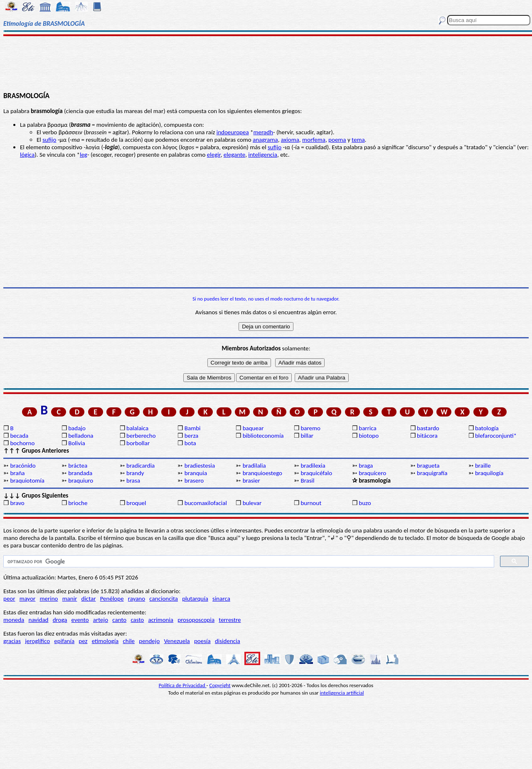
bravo (17, 503)
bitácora (427, 436)
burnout (311, 503)
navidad (39, 620)
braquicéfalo (316, 473)
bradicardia (140, 466)
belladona (81, 436)
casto (137, 620)
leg (84, 155)
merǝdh (263, 132)
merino (49, 599)
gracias (12, 641)
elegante (234, 155)
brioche (78, 503)
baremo (310, 428)
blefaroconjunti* (496, 436)
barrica (367, 428)
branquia (196, 473)
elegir (214, 155)
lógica (27, 155)
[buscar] (248, 562)
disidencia (228, 641)
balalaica (137, 428)
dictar (89, 599)
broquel (136, 503)
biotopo (369, 436)
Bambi (193, 428)
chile (129, 641)
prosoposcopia (196, 620)
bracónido (23, 466)
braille (483, 466)
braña (17, 473)
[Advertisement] (266, 63)
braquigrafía (432, 473)
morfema (314, 140)
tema (358, 140)
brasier (251, 481)
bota (190, 443)
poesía (202, 641)
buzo (365, 503)
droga (60, 620)
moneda (14, 620)
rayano (137, 599)
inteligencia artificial (342, 693)
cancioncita (164, 599)
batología (487, 428)
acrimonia (161, 620)
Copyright (220, 685)
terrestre (230, 620)
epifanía (64, 641)
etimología (105, 641)
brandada (80, 473)
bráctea (78, 466)
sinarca (221, 599)
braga (366, 466)
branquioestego (262, 473)
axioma (290, 140)
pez (83, 641)
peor (9, 599)
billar (307, 436)
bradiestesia (200, 466)
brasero (194, 481)
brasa (133, 481)
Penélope (112, 599)
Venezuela (177, 641)
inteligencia (263, 155)
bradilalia (254, 466)
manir (70, 599)
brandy (135, 473)
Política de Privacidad (183, 685)
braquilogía (489, 473)
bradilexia (313, 466)
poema (337, 140)
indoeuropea (233, 132)
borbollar (138, 443)
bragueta (428, 466)
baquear (253, 428)
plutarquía (195, 599)
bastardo (428, 428)
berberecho (141, 436)
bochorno (22, 443)
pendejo (149, 641)
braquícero (372, 473)
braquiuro (81, 481)
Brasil (307, 481)
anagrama (265, 140)
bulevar (252, 503)
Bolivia (76, 443)
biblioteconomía (263, 436)
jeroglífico (37, 641)
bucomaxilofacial (206, 503)
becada (19, 436)
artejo (101, 620)
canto (119, 620)
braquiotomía (27, 481)
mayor (28, 599)
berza (191, 436)
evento (80, 620)
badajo (77, 428)
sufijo (49, 140)
